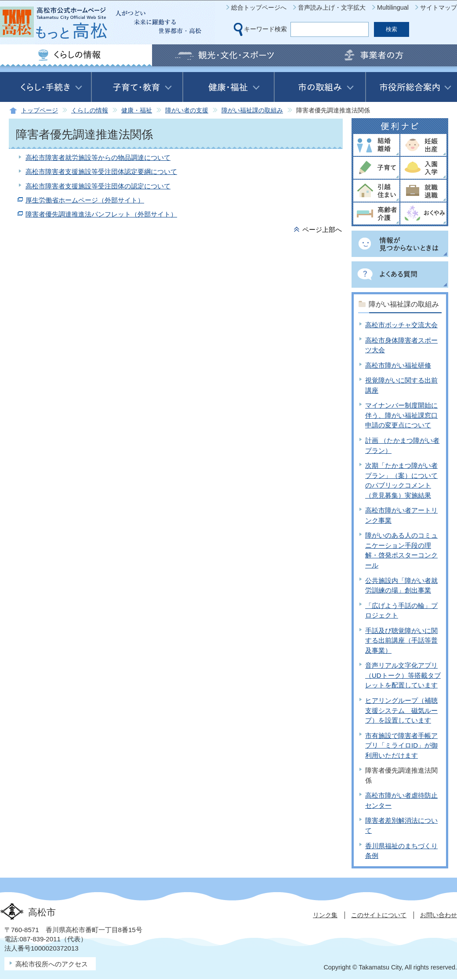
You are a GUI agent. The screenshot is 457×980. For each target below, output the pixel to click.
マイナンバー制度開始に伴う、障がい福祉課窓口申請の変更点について (401, 415)
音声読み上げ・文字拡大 (332, 7)
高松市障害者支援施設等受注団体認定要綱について (101, 172)
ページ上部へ (322, 230)
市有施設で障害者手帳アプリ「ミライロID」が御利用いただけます (401, 745)
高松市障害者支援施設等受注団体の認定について (98, 186)
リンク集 (325, 915)
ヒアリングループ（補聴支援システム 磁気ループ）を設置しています (401, 710)
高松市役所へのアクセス (52, 964)
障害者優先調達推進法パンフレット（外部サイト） (101, 214)
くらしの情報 (90, 110)
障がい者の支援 (187, 110)
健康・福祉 (137, 110)
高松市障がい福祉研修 (398, 365)
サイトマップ (439, 7)
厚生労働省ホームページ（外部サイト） (85, 200)
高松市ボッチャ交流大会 (401, 325)
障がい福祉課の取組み (252, 110)
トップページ (40, 110)
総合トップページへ (259, 7)
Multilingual (393, 7)
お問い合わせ (439, 915)
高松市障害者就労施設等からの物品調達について (98, 157)
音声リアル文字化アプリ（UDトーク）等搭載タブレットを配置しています (403, 675)
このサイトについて (379, 915)
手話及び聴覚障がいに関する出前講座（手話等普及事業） (401, 640)
